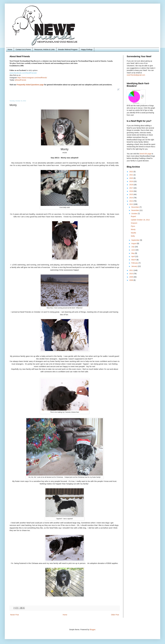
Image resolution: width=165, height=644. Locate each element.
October (135, 214)
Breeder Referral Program (68, 50)
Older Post (115, 615)
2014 (131, 198)
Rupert (133, 216)
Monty (133, 229)
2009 (131, 277)
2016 (131, 191)
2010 (131, 274)
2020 (131, 178)
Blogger (92, 630)
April (133, 256)
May (133, 253)
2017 (131, 188)
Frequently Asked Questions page (30, 85)
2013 (131, 201)
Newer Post (14, 615)
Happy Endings (87, 50)
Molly (133, 236)
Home (10, 50)
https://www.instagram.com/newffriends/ (32, 78)
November (135, 210)
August (134, 243)
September (136, 240)
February (135, 263)
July (133, 247)
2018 (131, 185)
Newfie (133, 233)
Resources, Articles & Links (44, 50)
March (134, 260)
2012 (131, 204)
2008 (131, 280)
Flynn (133, 226)
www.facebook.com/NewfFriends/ (23, 73)
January (135, 266)
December (135, 207)
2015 (131, 194)
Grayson (134, 223)
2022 (131, 172)
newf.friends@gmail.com (136, 75)
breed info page (146, 154)
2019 (131, 181)
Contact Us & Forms (23, 50)
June (133, 250)
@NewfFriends (21, 80)
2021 (131, 175)
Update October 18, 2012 (140, 220)
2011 (131, 270)
